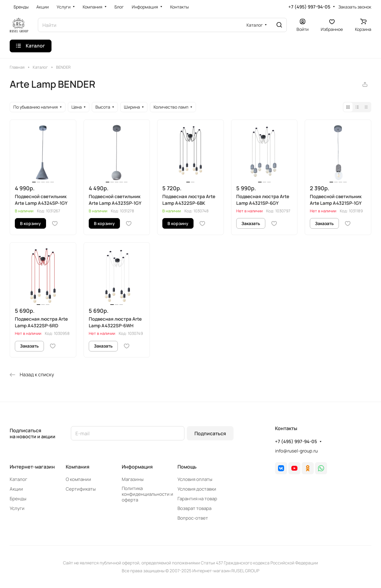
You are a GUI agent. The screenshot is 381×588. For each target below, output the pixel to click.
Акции (16, 489)
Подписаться (210, 433)
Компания (78, 467)
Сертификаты (81, 489)
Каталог (18, 479)
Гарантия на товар (197, 499)
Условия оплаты (195, 479)
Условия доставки (197, 489)
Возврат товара (194, 508)
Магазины (133, 479)
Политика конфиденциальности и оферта (147, 494)
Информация (137, 467)
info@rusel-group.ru (296, 451)
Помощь (187, 467)
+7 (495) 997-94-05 (309, 7)
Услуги (17, 508)
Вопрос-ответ (193, 518)
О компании (78, 479)
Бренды (18, 499)
